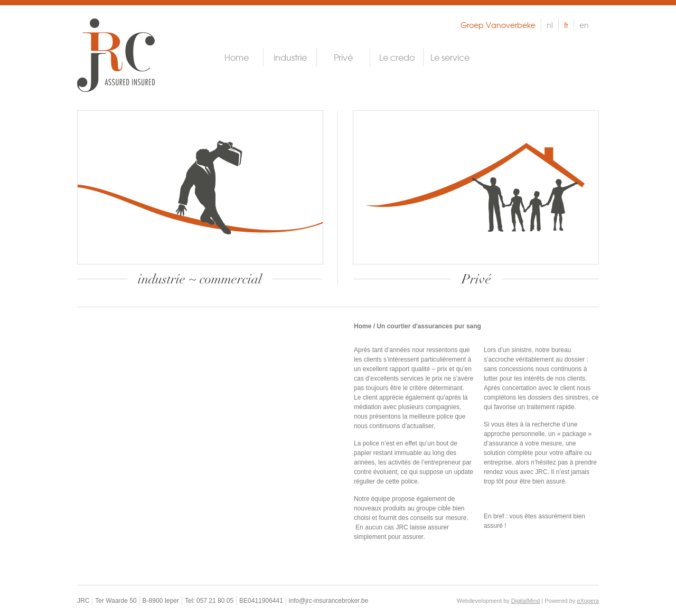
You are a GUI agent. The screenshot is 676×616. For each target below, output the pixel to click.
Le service (450, 57)
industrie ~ (200, 279)
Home (237, 57)
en (584, 25)
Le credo (397, 57)
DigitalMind (525, 601)
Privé (343, 57)
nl (550, 25)
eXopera (588, 601)
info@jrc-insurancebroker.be (328, 601)
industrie (290, 57)
